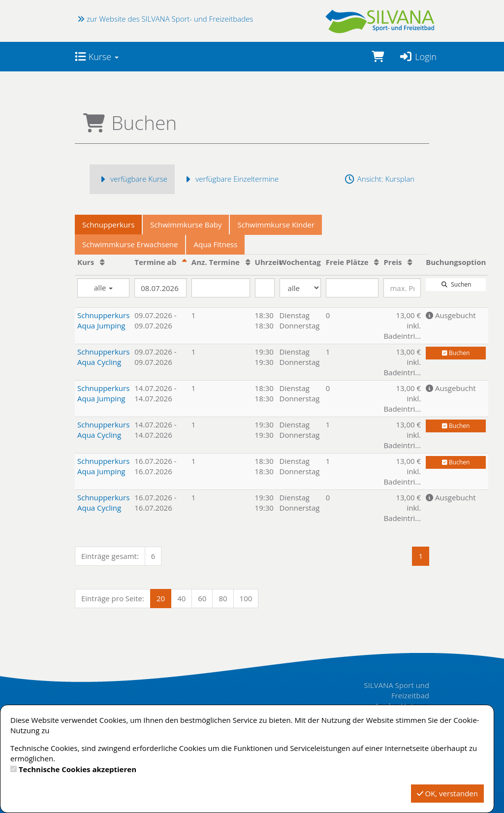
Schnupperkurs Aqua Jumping (103, 320)
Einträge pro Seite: (113, 598)
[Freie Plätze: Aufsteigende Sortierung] (376, 262)
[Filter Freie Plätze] (352, 288)
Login (418, 57)
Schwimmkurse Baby (186, 225)
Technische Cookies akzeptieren (78, 769)
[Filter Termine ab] (160, 288)
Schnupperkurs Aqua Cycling (103, 357)
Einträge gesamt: (110, 556)
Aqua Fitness (215, 244)
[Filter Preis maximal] (402, 288)
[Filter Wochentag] (300, 288)
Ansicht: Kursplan (379, 179)
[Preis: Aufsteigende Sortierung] (410, 262)
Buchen (456, 353)
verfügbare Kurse (132, 179)
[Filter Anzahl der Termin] (221, 288)
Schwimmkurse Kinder (276, 225)
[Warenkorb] (378, 57)
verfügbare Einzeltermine (230, 179)
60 (202, 598)
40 (181, 598)
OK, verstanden (447, 793)
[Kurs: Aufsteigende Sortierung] (102, 262)
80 (223, 598)
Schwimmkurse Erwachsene (130, 244)
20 (161, 598)
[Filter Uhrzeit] (265, 288)
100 (246, 598)
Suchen (456, 284)
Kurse (97, 57)
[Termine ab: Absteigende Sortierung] (184, 262)
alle (103, 288)
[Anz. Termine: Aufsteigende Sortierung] (248, 262)
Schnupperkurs (108, 225)
